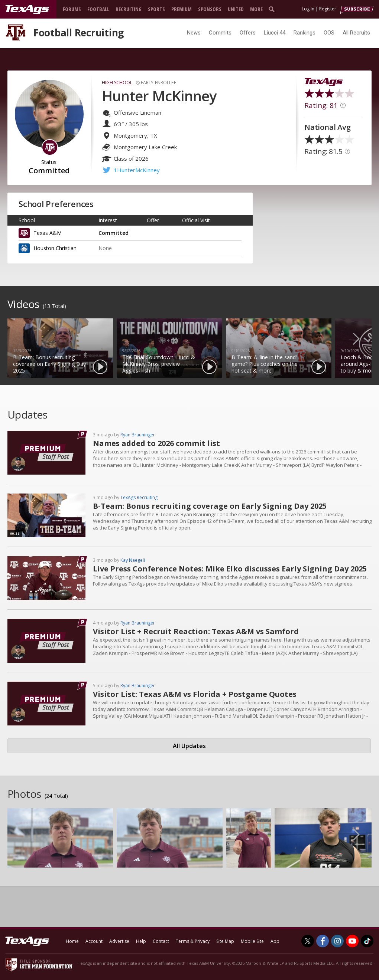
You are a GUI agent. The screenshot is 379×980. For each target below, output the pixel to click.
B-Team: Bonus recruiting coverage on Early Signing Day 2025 (210, 506)
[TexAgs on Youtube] (352, 941)
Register (328, 9)
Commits (220, 33)
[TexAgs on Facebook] (323, 941)
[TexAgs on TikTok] (367, 941)
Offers (248, 33)
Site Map (225, 941)
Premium (182, 9)
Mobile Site (252, 941)
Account (94, 941)
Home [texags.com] (72, 941)
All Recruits (356, 33)
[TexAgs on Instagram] (337, 941)
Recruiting (129, 9)
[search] (273, 9)
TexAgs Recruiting (139, 497)
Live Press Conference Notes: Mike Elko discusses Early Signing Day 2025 (230, 569)
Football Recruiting (79, 33)
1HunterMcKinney (137, 170)
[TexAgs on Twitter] (308, 941)
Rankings (305, 33)
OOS (329, 33)
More (256, 9)
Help (141, 941)
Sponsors (210, 9)
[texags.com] (27, 10)
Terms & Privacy (193, 941)
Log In (308, 9)
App (275, 941)
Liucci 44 (275, 33)
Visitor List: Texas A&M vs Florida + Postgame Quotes (195, 694)
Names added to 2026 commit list (156, 443)
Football (98, 9)
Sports (156, 9)
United (236, 9)
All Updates (189, 746)
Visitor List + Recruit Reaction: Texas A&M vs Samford (196, 631)
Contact (161, 941)
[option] (60, 348)
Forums (72, 9)
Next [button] (362, 338)
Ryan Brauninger (138, 435)
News (194, 33)
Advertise (119, 941)
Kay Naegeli (133, 560)
